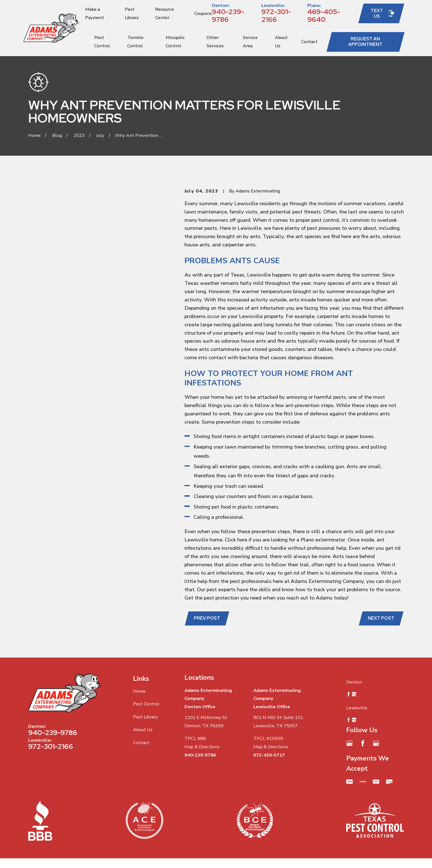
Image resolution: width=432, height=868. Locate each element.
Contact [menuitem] (309, 42)
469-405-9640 (324, 16)
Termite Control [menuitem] (135, 42)
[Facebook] (363, 743)
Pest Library (145, 717)
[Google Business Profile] (349, 743)
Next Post (381, 618)
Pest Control (146, 704)
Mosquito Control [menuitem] (175, 42)
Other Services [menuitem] (215, 42)
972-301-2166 (276, 16)
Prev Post (207, 618)
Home (139, 691)
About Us (143, 730)
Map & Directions (202, 747)
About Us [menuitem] (281, 42)
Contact (141, 743)
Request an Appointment (365, 41)
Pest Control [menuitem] (102, 42)
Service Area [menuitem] (250, 42)
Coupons (203, 13)
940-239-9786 (228, 16)
